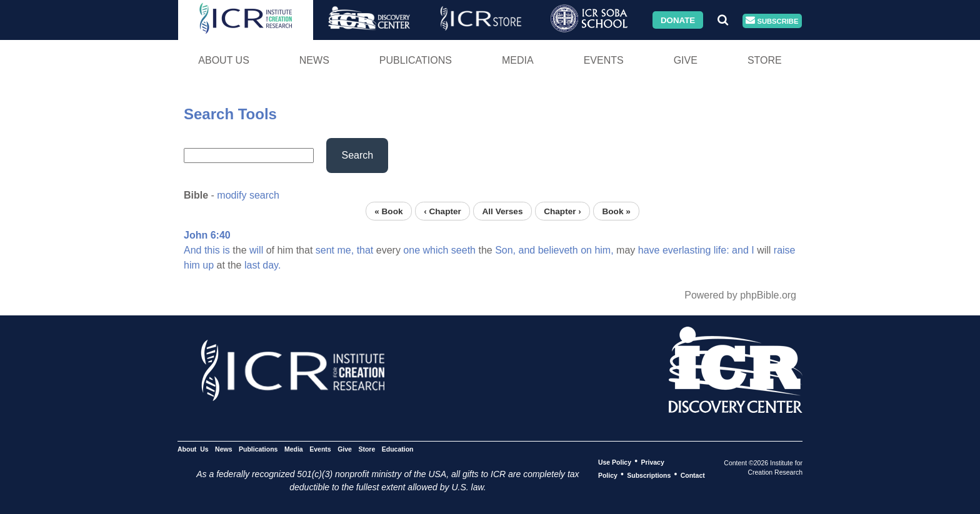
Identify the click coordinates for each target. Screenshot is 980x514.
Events (604, 60)
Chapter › (562, 211)
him (192, 265)
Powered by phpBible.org (740, 295)
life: (722, 250)
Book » (616, 211)
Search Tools (230, 114)
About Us (224, 60)
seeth (463, 250)
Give (686, 60)
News (314, 60)
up (208, 265)
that (365, 250)
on (586, 250)
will (256, 250)
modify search (248, 195)
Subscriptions (649, 475)
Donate (678, 20)
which (435, 250)
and (527, 250)
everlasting (687, 250)
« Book (388, 211)
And (192, 250)
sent (325, 250)
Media (518, 60)
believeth (558, 250)
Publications (416, 60)
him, (604, 250)
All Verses (503, 211)
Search (357, 155)
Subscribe (772, 21)
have (649, 250)
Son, (505, 250)
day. (272, 265)
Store (765, 60)
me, (346, 250)
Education (398, 448)
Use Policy (615, 462)
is (226, 250)
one (412, 250)
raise (785, 250)
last (252, 265)
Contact (693, 475)
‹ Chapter (442, 211)
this (212, 250)
